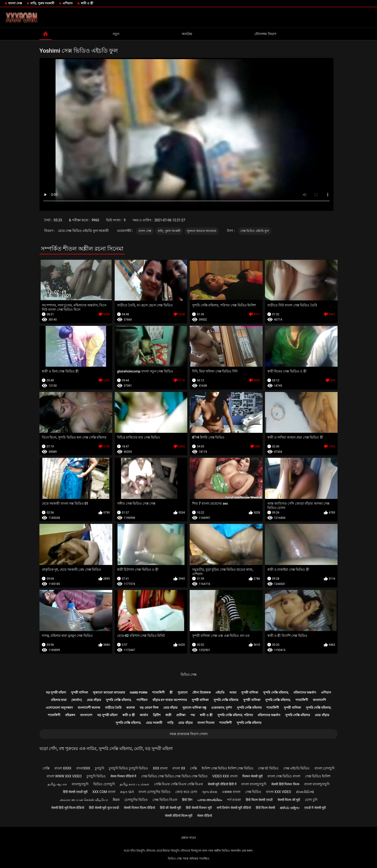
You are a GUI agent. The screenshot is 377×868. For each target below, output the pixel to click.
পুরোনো (182, 692)
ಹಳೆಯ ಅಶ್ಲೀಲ (290, 808)
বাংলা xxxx (63, 768)
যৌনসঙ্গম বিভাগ (265, 34)
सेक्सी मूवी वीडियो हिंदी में (222, 784)
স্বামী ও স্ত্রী (87, 3)
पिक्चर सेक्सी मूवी (252, 776)
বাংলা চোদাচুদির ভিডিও (154, 792)
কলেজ (131, 708)
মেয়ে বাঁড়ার (94, 700)
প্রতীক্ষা (181, 715)
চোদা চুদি (311, 800)
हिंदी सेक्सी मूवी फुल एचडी (104, 808)
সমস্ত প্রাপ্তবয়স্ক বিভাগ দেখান (188, 734)
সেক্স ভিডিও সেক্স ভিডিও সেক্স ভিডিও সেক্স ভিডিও (174, 776)
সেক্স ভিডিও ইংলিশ (318, 776)
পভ (193, 715)
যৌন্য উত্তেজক (201, 692)
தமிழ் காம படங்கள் (135, 784)
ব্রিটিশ (157, 715)
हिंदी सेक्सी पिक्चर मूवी (199, 808)
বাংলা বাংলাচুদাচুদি (254, 784)
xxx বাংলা (160, 768)
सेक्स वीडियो (204, 816)
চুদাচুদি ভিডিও (96, 776)
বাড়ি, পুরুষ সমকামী (42, 3)
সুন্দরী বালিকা (79, 692)
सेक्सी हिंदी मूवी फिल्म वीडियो (68, 808)
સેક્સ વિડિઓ (305, 792)
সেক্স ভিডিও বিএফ (165, 800)
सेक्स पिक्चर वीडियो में (123, 776)
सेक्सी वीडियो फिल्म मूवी (179, 816)
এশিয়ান (68, 3)
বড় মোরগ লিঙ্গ (149, 708)
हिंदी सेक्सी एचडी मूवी (75, 792)
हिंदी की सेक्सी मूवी (170, 808)
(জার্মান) (77, 700)
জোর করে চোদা (186, 792)
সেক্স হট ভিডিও (268, 768)
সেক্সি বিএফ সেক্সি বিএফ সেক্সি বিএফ (179, 784)
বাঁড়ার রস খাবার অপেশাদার (170, 700)
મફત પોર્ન (127, 792)
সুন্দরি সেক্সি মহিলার (226, 700)
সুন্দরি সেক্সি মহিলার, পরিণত (235, 715)
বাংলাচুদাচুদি (80, 784)
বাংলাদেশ (86, 715)
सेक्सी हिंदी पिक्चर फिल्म (285, 784)
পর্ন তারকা (234, 800)
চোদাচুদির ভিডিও (136, 800)
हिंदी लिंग (187, 800)
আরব (233, 692)
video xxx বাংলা (225, 776)
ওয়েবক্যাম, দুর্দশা (221, 708)
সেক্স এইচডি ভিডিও (296, 768)
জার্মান (144, 715)
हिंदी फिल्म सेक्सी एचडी (259, 800)
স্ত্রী (171, 692)
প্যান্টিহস (142, 700)
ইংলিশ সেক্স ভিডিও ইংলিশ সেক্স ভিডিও (227, 768)
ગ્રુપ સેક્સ (210, 792)
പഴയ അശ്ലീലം (210, 800)
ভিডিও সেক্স (188, 675)
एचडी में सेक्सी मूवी (315, 808)
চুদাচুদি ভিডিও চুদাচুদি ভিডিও (128, 768)
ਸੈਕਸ (116, 800)
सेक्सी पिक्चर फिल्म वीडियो (139, 808)
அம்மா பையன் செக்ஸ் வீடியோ (84, 800)
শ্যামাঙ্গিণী (158, 692)
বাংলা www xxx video (64, 776)
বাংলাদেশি (319, 700)
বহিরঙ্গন (70, 715)
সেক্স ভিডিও (253, 792)
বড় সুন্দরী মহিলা (56, 692)
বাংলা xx (179, 768)
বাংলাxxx (83, 768)
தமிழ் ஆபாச (57, 784)
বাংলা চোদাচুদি (324, 768)
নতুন (116, 34)
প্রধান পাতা (188, 838)
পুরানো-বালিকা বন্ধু (194, 708)
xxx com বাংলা (104, 792)
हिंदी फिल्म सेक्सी (266, 808)
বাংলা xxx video (279, 792)
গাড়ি (170, 723)
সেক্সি (46, 768)
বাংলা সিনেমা (206, 723)
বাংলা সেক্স (15, 3)
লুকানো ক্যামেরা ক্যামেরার (202, 231)
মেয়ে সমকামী (154, 723)
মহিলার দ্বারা (59, 700)
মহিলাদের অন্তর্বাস (305, 692)
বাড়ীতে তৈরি (113, 708)
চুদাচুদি (100, 768)
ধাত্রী (168, 715)
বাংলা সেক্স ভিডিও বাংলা (284, 776)
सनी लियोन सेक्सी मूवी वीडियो (234, 808)
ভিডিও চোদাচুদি (104, 784)
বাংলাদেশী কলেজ (89, 708)
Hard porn (139, 692)
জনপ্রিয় (187, 34)
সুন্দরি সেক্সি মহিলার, (276, 692)
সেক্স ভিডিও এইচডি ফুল (255, 231)
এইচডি (220, 692)
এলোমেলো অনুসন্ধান (59, 708)
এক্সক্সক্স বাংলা (231, 792)
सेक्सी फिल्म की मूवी (289, 800)
